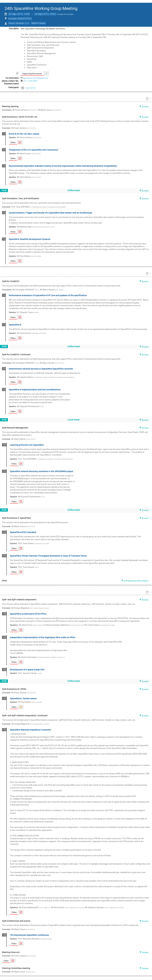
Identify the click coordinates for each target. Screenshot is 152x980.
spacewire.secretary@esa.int (36, 78)
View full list (31, 88)
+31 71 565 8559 (30, 81)
